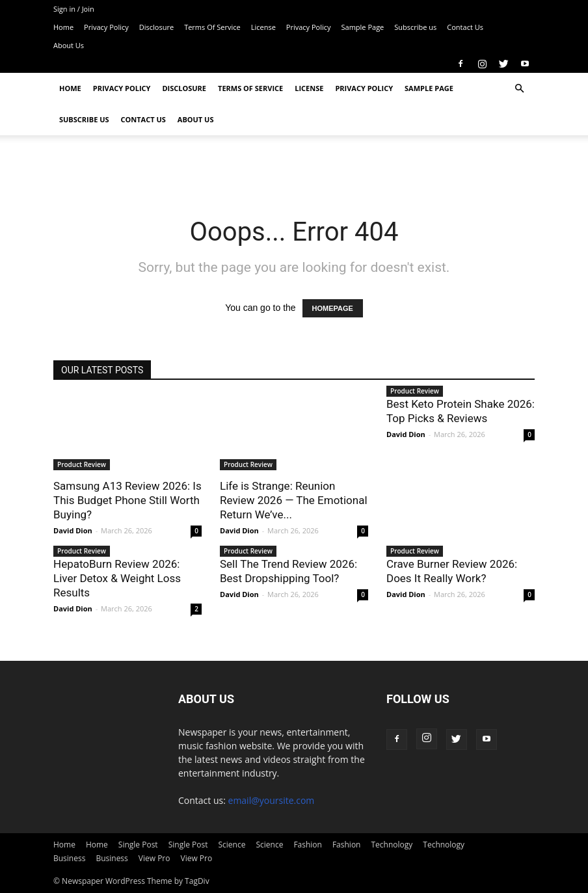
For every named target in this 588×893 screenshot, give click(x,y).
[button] (519, 89)
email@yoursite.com (272, 800)
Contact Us (465, 27)
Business (69, 858)
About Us (69, 45)
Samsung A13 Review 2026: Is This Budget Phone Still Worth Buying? (127, 500)
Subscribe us (415, 27)
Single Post (138, 845)
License (263, 27)
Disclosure (156, 27)
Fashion (308, 845)
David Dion (73, 530)
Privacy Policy (106, 27)
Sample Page (363, 27)
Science (232, 845)
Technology (392, 845)
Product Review (82, 464)
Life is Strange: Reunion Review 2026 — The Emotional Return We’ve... (294, 500)
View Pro (154, 858)
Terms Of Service (212, 27)
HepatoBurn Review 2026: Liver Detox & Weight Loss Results (117, 578)
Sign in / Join (74, 9)
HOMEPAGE (333, 308)
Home (63, 27)
